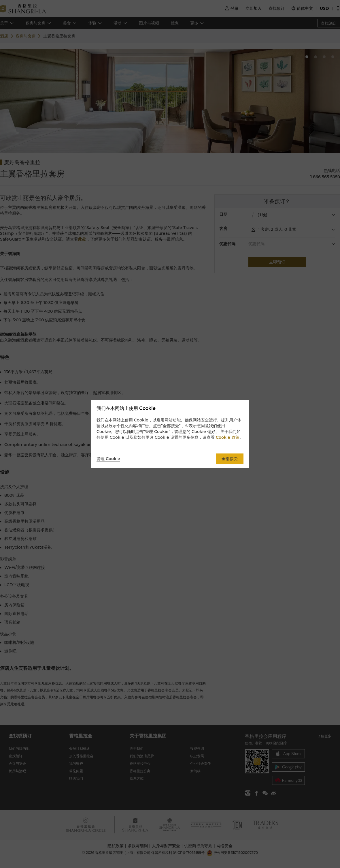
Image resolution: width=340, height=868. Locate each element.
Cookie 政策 (228, 437)
